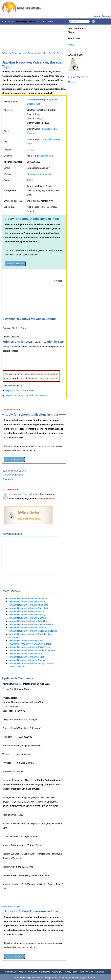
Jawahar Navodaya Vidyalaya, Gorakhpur (28, 598)
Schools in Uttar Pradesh (24, 53)
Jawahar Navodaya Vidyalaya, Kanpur (27, 602)
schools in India (46, 156)
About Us (32, 972)
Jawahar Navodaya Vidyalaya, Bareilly (27, 615)
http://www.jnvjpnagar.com (40, 174)
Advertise (100, 972)
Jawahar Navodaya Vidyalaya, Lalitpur (27, 611)
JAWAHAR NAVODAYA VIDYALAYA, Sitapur (30, 644)
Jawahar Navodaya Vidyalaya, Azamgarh (28, 605)
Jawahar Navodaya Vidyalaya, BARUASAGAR (31, 624)
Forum (41, 21)
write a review (24, 494)
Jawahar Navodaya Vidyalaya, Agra (26, 654)
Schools (6, 53)
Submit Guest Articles (15, 972)
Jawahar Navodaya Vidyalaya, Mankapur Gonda (32, 650)
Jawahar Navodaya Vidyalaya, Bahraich (28, 618)
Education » (7, 21)
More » (50, 21)
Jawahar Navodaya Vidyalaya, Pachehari (28, 608)
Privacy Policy (71, 972)
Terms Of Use (86, 972)
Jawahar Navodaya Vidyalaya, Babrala (27, 660)
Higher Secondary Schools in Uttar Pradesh (27, 395)
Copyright (57, 972)
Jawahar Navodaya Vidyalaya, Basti (26, 641)
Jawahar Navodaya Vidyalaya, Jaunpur (27, 628)
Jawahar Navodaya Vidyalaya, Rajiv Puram (29, 647)
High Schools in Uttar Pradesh (21, 390)
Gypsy (18, 684)
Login (97, 16)
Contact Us (45, 972)
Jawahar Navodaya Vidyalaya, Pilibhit (26, 657)
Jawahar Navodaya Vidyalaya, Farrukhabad (29, 621)
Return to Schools (11, 906)
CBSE (30, 180)
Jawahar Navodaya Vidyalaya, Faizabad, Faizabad (33, 631)
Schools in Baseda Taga (50, 53)
